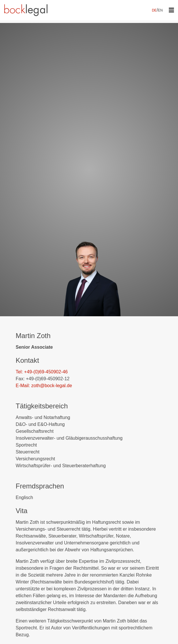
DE (154, 10)
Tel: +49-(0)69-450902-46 (42, 372)
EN (160, 10)
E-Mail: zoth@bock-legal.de (44, 386)
